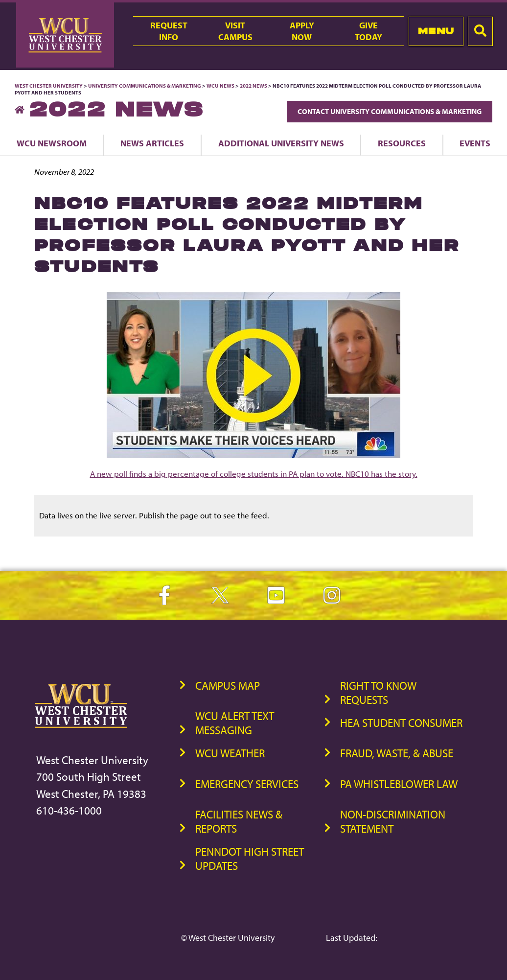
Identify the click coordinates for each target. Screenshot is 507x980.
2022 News (253, 86)
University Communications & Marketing (145, 86)
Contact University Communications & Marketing (390, 111)
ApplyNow (302, 31)
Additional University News (281, 143)
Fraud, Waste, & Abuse (397, 753)
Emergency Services (247, 784)
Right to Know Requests (378, 693)
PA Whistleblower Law (399, 784)
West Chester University (49, 86)
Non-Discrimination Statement (393, 821)
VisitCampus (235, 31)
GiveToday (369, 31)
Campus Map (228, 686)
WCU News (220, 86)
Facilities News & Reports (239, 821)
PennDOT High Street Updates (250, 859)
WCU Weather (230, 753)
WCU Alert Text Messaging (235, 723)
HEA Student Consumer (401, 723)
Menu (436, 31)
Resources (402, 143)
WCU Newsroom (52, 143)
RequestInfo (169, 31)
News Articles (152, 143)
